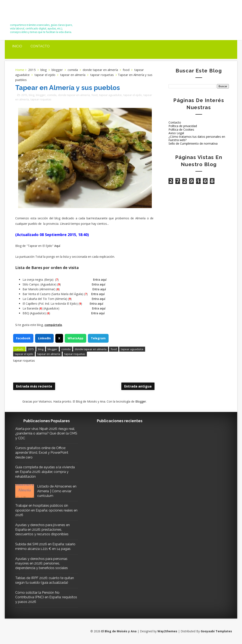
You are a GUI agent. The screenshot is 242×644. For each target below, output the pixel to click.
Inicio (17, 46)
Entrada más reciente (34, 386)
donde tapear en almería (100, 70)
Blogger (141, 401)
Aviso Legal (176, 133)
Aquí (57, 246)
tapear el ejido (45, 75)
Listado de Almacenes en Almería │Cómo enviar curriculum (57, 491)
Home (20, 70)
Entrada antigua (138, 386)
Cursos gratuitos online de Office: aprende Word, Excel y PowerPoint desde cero (42, 453)
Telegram (98, 338)
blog (44, 70)
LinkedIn (44, 338)
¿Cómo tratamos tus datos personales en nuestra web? (197, 138)
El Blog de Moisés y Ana (33, 13)
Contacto (40, 46)
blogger (57, 70)
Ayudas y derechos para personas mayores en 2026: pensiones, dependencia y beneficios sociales (42, 563)
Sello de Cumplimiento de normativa (193, 143)
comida (73, 70)
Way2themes (167, 631)
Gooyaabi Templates (216, 631)
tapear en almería (73, 75)
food (126, 70)
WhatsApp (75, 338)
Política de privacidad (183, 126)
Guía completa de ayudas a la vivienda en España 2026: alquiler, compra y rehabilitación (45, 472)
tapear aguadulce (110, 95)
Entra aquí (100, 280)
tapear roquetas (102, 75)
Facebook (23, 338)
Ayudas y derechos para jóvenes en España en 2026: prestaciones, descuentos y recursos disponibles (42, 530)
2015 (32, 70)
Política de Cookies (181, 129)
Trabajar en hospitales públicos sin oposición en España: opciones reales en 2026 (46, 510)
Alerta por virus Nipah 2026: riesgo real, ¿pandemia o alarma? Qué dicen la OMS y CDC (46, 433)
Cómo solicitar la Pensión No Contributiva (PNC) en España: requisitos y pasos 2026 (46, 597)
